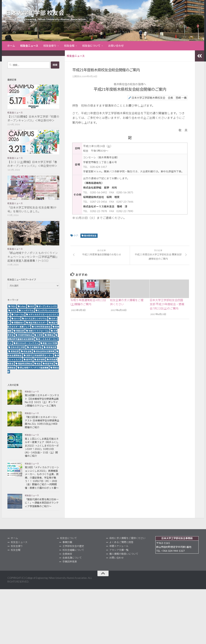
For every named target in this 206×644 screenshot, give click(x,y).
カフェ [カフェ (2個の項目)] (14, 310)
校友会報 (69, 46)
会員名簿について (72, 558)
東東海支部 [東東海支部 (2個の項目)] (51, 347)
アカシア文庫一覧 (119, 550)
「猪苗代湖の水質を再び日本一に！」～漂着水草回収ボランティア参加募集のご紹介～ (42, 503)
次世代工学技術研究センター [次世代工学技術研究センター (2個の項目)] (39, 355)
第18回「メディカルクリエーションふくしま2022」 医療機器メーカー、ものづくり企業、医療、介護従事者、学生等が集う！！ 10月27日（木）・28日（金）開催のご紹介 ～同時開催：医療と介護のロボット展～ (42, 478)
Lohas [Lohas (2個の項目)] (23, 306)
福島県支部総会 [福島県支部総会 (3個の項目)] (25, 363)
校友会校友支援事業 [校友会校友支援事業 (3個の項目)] (45, 351)
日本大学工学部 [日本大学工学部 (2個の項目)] (18, 347)
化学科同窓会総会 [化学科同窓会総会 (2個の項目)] (42, 327)
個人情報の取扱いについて (124, 554)
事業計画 (67, 542)
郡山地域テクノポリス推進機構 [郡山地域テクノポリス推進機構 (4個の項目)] (34, 368)
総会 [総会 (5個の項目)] (39, 363)
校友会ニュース (29, 46)
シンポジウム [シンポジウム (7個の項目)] (27, 310)
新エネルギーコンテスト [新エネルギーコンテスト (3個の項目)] (27, 343)
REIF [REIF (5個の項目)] (32, 306)
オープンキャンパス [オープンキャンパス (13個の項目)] (48, 306)
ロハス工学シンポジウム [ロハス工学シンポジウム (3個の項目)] (36, 318)
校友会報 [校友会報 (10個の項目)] (27, 351)
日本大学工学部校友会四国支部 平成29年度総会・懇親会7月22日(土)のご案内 (167, 304)
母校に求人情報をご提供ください (127, 538)
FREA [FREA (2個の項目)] (13, 306)
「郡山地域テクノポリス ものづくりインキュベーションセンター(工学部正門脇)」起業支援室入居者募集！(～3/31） (33, 257)
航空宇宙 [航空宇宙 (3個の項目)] (49, 363)
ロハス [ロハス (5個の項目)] (17, 318)
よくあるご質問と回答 (121, 542)
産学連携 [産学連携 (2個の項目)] (41, 359)
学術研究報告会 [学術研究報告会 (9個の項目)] (25, 335)
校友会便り (50, 46)
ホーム (11, 46)
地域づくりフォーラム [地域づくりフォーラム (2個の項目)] (39, 331)
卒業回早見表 (70, 562)
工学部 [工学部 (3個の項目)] (40, 335)
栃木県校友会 (90, 236)
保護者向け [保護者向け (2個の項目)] (19, 323)
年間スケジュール (119, 546)
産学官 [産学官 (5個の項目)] (29, 359)
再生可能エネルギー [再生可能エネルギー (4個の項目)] (38, 323)
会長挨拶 (67, 554)
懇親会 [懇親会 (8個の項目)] (50, 335)
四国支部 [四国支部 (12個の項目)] (20, 331)
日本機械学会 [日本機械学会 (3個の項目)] (36, 347)
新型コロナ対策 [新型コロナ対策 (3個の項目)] (50, 343)
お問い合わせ (116, 46)
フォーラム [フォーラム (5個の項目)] (19, 314)
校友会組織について (73, 550)
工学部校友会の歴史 (73, 546)
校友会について (91, 46)
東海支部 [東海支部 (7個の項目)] (15, 351)
